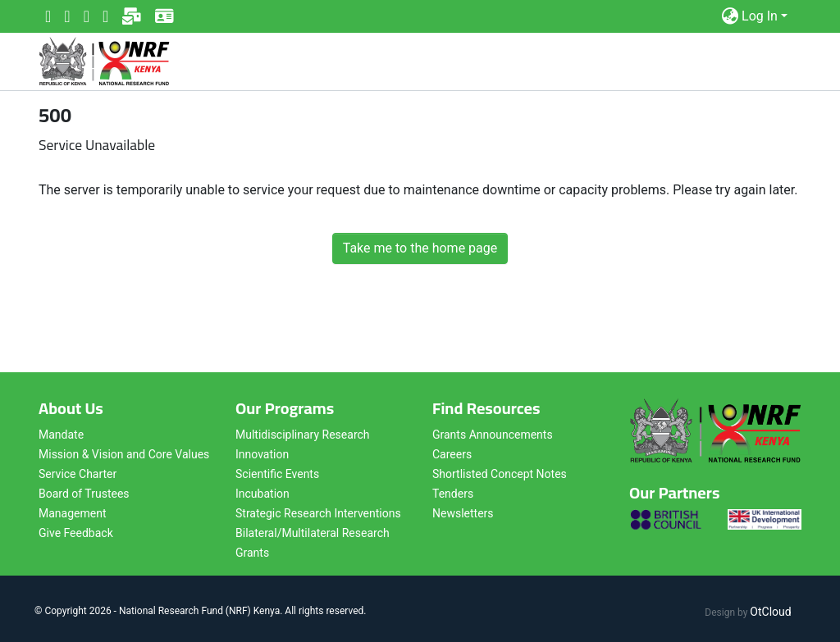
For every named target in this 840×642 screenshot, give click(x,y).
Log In (760, 16)
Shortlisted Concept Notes (500, 474)
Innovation (262, 454)
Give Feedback (76, 533)
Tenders (453, 494)
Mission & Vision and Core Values (124, 454)
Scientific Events (277, 474)
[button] (730, 16)
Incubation (262, 494)
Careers (452, 454)
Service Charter (78, 474)
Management (72, 513)
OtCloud (770, 612)
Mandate (61, 435)
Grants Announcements (493, 435)
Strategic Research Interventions (318, 513)
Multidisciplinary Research (303, 435)
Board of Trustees (84, 494)
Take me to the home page (420, 248)
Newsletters (463, 513)
